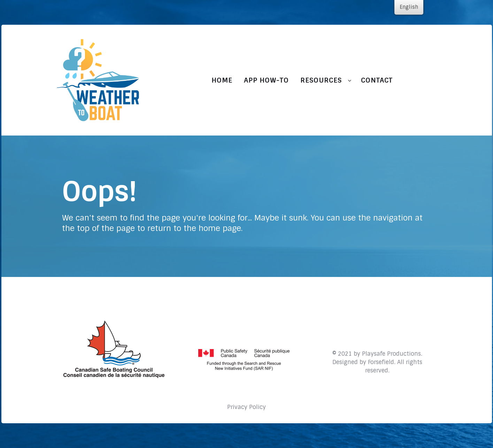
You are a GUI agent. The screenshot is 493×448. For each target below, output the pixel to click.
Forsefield (381, 362)
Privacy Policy (246, 407)
